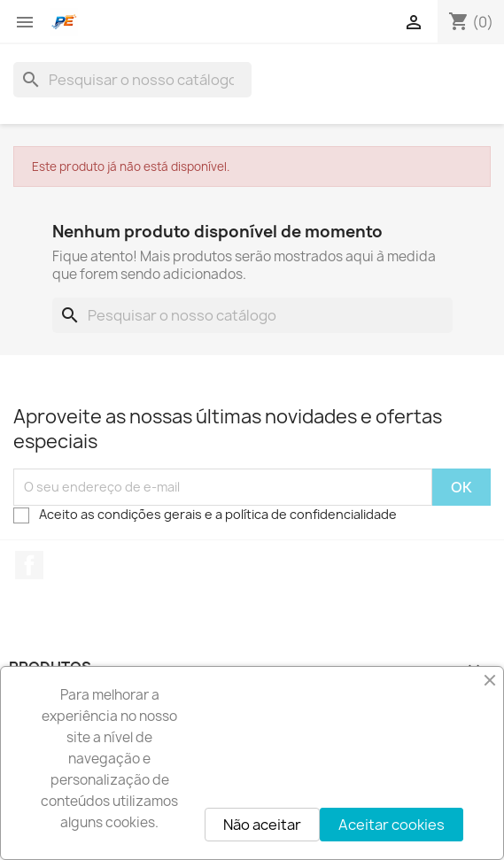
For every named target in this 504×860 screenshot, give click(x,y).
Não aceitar (262, 825)
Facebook (29, 565)
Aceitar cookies (392, 825)
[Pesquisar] (132, 80)
